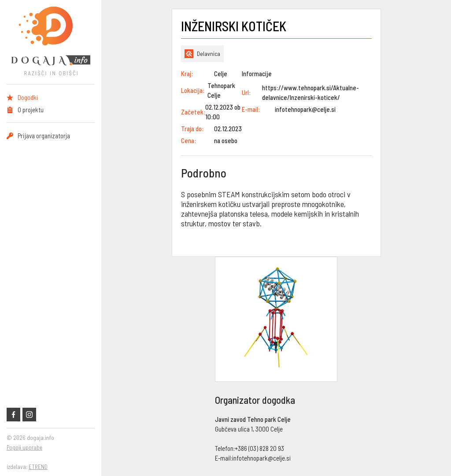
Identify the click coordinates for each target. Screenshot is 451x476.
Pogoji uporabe (24, 447)
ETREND (38, 467)
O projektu (31, 110)
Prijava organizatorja (44, 136)
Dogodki (28, 97)
